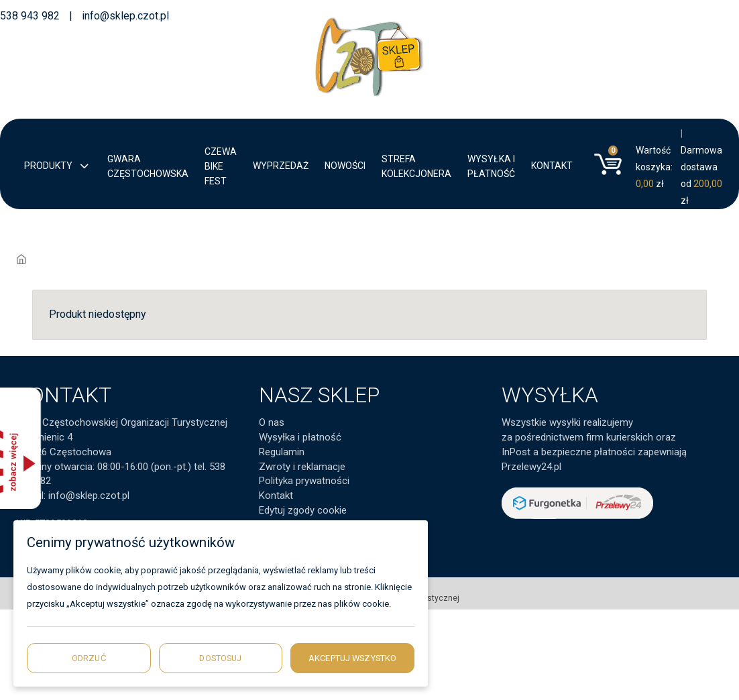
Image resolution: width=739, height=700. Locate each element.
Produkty (58, 167)
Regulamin (282, 452)
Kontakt (552, 166)
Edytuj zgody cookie (303, 510)
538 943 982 (30, 16)
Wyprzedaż (281, 166)
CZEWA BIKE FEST (221, 166)
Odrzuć (89, 658)
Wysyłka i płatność (491, 166)
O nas (272, 422)
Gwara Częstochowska (148, 166)
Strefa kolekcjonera (416, 166)
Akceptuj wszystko (352, 658)
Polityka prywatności (304, 481)
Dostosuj (220, 658)
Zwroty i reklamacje (302, 467)
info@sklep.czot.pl (125, 16)
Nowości (345, 166)
